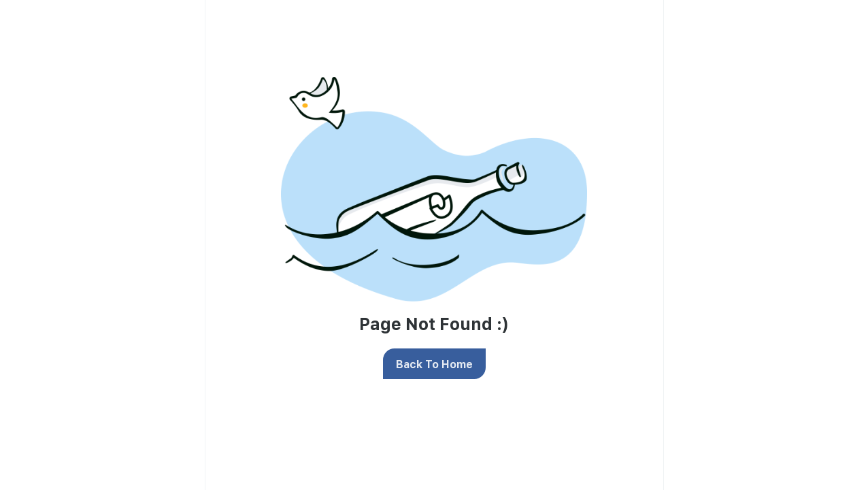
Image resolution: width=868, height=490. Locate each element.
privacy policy (609, 160)
